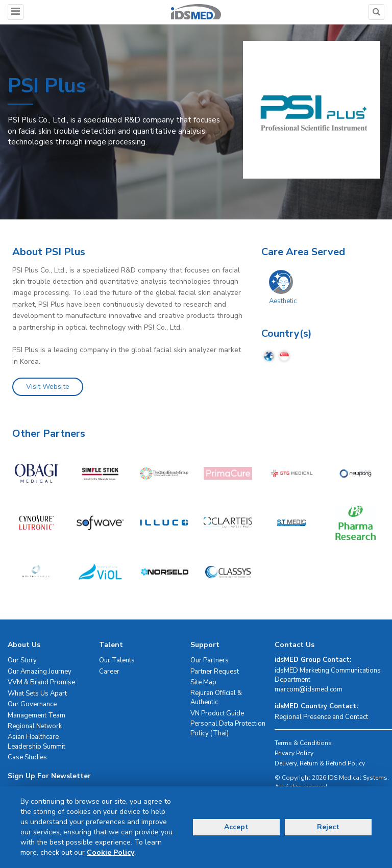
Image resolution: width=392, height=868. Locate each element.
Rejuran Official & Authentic (216, 698)
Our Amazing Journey (40, 672)
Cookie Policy (111, 852)
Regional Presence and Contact (321, 717)
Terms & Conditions (303, 743)
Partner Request (215, 672)
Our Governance (32, 704)
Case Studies (27, 757)
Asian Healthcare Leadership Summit (36, 742)
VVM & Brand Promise (41, 682)
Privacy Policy (294, 753)
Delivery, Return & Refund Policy (320, 763)
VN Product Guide (217, 713)
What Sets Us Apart (37, 693)
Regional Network (35, 726)
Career (109, 672)
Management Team (36, 715)
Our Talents (117, 660)
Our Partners (210, 660)
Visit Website (48, 387)
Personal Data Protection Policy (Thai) (228, 728)
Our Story (22, 660)
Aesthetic (283, 301)
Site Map (203, 682)
